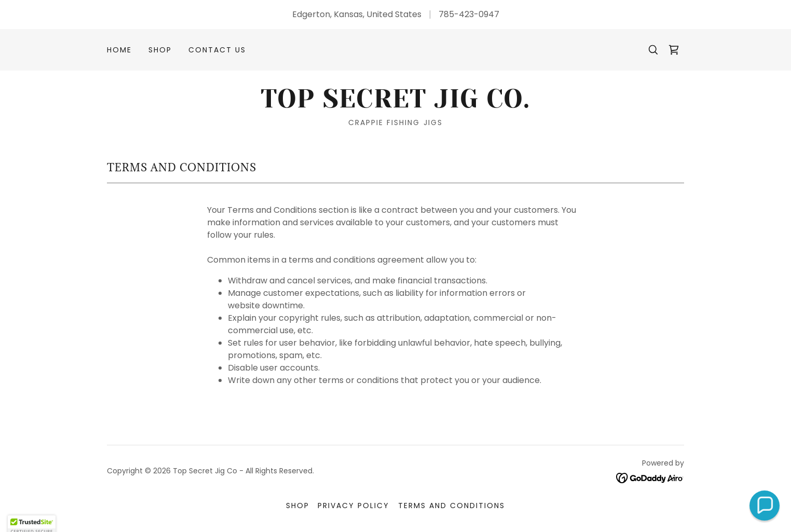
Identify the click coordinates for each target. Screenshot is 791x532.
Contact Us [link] (217, 50)
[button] (765, 506)
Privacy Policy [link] (353, 506)
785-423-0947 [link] (469, 14)
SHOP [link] (160, 50)
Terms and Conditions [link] (452, 506)
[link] (674, 50)
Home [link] (119, 50)
